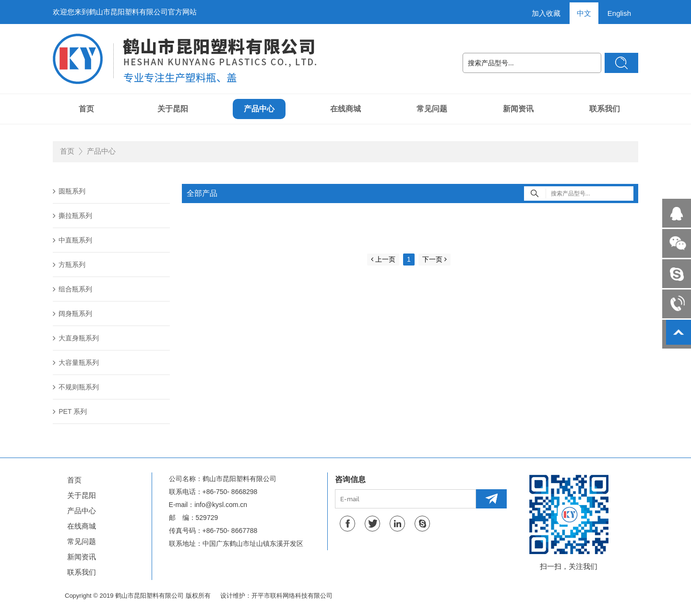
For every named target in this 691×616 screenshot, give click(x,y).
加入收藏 (546, 13)
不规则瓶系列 (76, 387)
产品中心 (259, 109)
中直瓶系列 (72, 240)
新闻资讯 (518, 109)
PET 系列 (70, 411)
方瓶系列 (69, 265)
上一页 (383, 259)
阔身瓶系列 (72, 314)
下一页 (435, 259)
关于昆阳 (173, 109)
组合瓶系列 (72, 289)
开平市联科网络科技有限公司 (292, 596)
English (619, 13)
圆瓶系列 (69, 191)
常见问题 (432, 109)
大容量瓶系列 (76, 362)
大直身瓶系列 (76, 338)
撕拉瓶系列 (72, 216)
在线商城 (345, 109)
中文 (584, 13)
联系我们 (605, 109)
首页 (86, 109)
